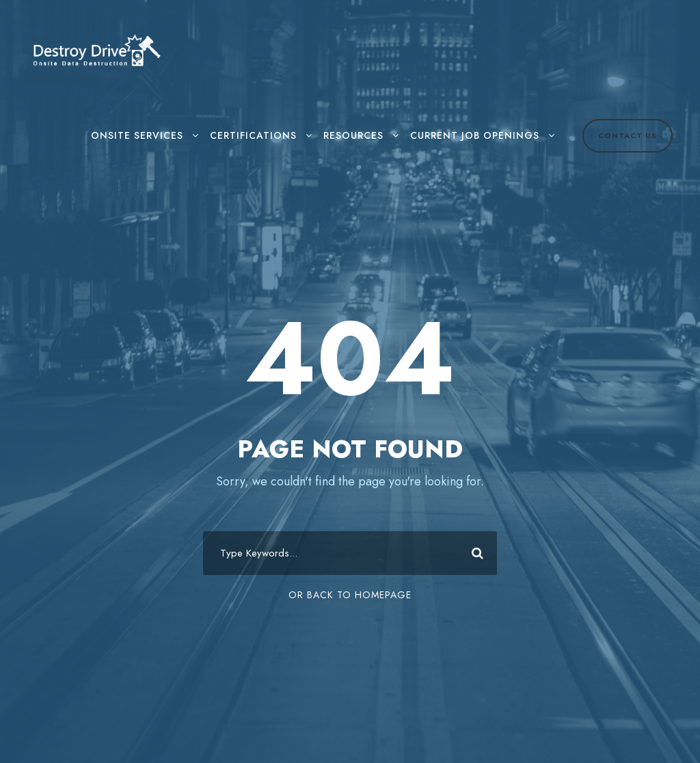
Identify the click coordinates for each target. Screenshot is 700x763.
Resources (353, 135)
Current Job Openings (475, 135)
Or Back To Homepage (350, 595)
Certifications (253, 135)
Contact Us (628, 135)
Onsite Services (137, 135)
